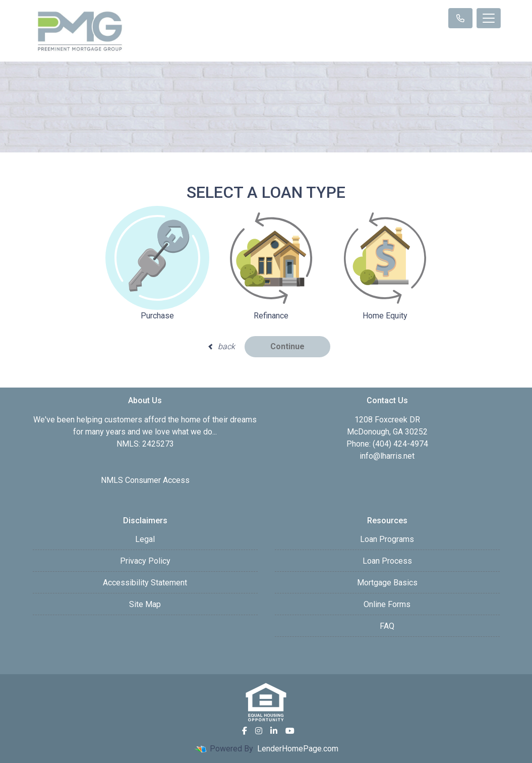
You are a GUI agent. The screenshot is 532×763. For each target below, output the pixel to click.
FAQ (387, 626)
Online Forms (387, 604)
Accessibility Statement (145, 583)
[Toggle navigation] (489, 18)
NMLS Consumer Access (145, 480)
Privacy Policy (145, 561)
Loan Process (387, 561)
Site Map (145, 604)
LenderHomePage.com (298, 749)
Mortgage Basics (387, 583)
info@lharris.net (387, 456)
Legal (145, 539)
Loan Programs (387, 539)
